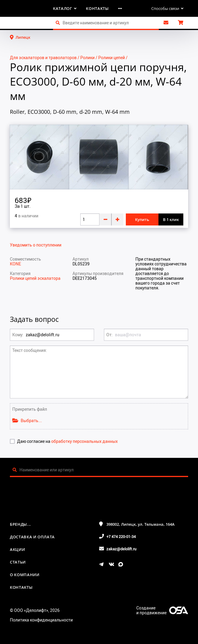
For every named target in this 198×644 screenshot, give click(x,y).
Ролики (87, 57)
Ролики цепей (112, 57)
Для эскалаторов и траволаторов (43, 57)
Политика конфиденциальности (41, 620)
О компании (25, 575)
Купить (142, 219)
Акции (17, 549)
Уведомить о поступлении (36, 245)
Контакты (97, 8)
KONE (15, 264)
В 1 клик (171, 219)
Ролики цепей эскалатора (35, 278)
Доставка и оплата (32, 537)
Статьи (18, 562)
